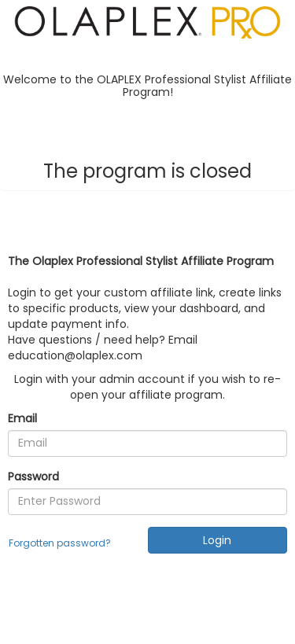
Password (33, 477)
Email (22, 418)
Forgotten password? (60, 543)
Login (217, 540)
